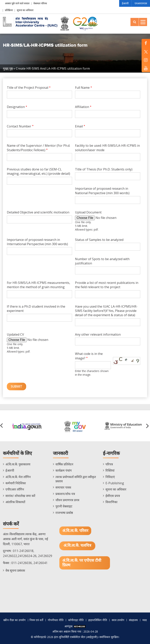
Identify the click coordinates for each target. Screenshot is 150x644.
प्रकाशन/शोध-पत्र (65, 494)
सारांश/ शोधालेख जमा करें (20, 496)
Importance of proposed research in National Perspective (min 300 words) (102, 191)
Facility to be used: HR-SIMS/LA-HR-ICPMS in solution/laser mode (107, 148)
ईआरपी (125, 3)
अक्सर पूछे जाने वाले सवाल (17, 3)
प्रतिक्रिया (9, 10)
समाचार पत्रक (63, 487)
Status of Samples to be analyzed (99, 240)
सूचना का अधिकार (25, 10)
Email (79, 126)
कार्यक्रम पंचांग (64, 470)
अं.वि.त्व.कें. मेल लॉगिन (18, 477)
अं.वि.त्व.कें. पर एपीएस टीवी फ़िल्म (82, 563)
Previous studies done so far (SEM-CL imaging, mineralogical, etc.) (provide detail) (38, 171)
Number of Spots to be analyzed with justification (102, 261)
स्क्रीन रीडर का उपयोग (14, 620)
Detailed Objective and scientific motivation (38, 212)
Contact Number (19, 126)
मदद (145, 620)
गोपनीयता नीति (56, 620)
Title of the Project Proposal (28, 88)
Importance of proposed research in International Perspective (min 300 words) (37, 242)
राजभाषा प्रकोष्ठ (64, 513)
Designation (16, 107)
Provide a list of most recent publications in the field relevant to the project (107, 285)
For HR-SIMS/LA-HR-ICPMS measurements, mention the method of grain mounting (38, 285)
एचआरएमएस (141, 3)
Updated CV (15, 334)
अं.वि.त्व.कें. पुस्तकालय (18, 464)
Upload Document (88, 212)
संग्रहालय (133, 620)
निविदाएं (110, 477)
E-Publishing (115, 483)
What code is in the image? (89, 356)
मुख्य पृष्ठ (8, 68)
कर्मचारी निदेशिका (16, 483)
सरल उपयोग (118, 620)
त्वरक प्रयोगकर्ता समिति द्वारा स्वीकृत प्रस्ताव (76, 479)
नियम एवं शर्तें (36, 620)
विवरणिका (111, 502)
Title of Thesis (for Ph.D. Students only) (104, 169)
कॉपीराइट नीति (76, 620)
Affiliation (82, 107)
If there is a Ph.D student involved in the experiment (36, 309)
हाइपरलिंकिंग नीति (98, 620)
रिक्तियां (110, 470)
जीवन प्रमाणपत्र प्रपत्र (67, 500)
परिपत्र (109, 464)
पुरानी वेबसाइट (64, 506)
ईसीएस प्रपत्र (113, 496)
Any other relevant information (98, 334)
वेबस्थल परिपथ (40, 3)
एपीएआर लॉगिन (15, 489)
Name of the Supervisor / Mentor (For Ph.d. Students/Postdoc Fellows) (38, 148)
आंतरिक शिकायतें (15, 502)
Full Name (82, 88)
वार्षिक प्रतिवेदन (64, 464)
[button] (148, 426)
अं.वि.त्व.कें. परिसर (75, 531)
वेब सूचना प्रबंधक (15, 570)
